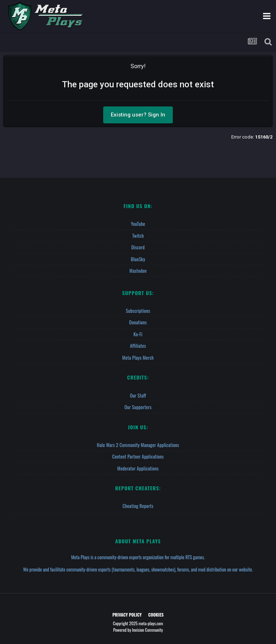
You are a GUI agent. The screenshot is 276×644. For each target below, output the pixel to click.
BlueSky (138, 259)
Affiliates (138, 346)
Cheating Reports (138, 506)
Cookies (156, 615)
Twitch (138, 236)
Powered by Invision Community (138, 630)
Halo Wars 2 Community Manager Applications (138, 445)
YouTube (138, 224)
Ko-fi (138, 334)
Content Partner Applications (138, 456)
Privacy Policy (127, 615)
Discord (138, 247)
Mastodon (138, 271)
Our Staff (138, 395)
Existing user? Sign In (138, 115)
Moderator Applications (138, 468)
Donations (138, 322)
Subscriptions (138, 311)
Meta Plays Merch (138, 358)
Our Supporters (138, 407)
